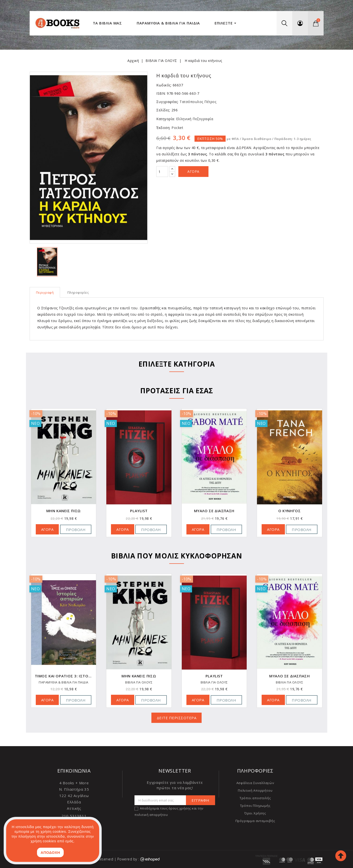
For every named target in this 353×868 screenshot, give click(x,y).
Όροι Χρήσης (255, 813)
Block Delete (63, 511)
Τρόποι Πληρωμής (255, 806)
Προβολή (76, 530)
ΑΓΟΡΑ (47, 529)
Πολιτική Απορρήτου (255, 790)
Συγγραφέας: (167, 102)
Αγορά (193, 171)
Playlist (214, 511)
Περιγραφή (45, 292)
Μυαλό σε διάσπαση (289, 511)
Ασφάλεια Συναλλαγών (255, 783)
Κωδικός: (164, 85)
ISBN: (161, 93)
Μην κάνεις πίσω (139, 511)
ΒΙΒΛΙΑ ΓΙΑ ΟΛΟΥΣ (64, 683)
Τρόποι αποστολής (255, 798)
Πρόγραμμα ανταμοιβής (255, 821)
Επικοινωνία (74, 771)
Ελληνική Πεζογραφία (194, 119)
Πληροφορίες (78, 292)
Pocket (177, 128)
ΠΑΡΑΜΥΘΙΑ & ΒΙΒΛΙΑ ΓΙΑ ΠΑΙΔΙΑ (139, 683)
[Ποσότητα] (162, 172)
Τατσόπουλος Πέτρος (198, 102)
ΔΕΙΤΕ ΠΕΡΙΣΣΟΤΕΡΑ (177, 718)
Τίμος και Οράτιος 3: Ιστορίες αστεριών (139, 676)
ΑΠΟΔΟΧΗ (50, 852)
